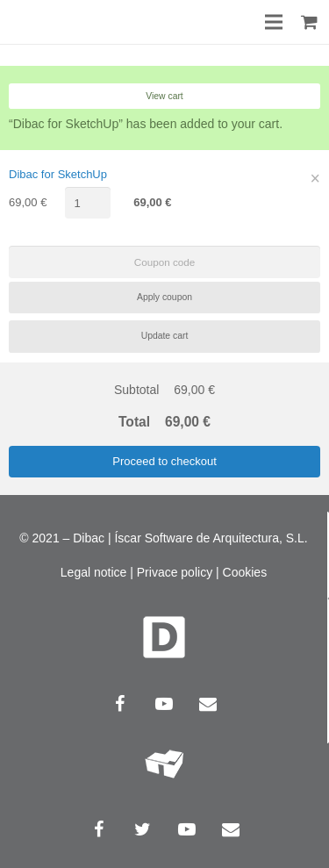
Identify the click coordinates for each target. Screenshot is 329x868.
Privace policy (175, 572)
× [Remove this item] (315, 178)
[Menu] (274, 22)
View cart (164, 96)
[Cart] (310, 22)
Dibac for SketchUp (58, 174)
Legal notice (94, 572)
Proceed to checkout (164, 461)
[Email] (208, 704)
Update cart (165, 336)
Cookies (245, 572)
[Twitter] (143, 829)
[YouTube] (164, 704)
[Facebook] (120, 704)
